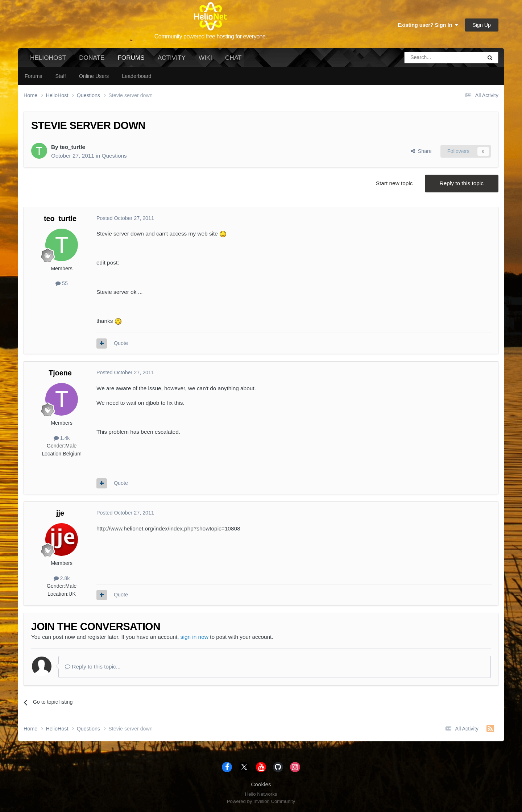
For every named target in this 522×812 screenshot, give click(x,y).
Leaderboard (136, 76)
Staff (60, 76)
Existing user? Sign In (428, 25)
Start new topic (394, 183)
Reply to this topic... (93, 667)
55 (62, 283)
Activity (172, 58)
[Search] (425, 58)
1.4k (62, 438)
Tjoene (60, 373)
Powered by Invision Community (261, 801)
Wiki (205, 58)
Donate (92, 58)
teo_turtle (72, 147)
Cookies (261, 784)
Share (421, 151)
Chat (233, 58)
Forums (131, 61)
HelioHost (48, 58)
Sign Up (482, 25)
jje (60, 513)
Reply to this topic (462, 183)
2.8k (62, 578)
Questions (114, 156)
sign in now (194, 637)
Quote (121, 343)
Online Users (94, 76)
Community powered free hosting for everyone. (211, 36)
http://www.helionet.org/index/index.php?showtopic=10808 (168, 528)
